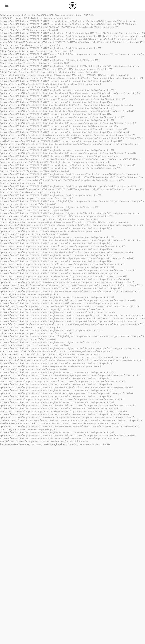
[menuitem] (7, 6)
